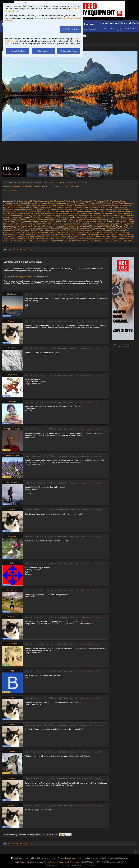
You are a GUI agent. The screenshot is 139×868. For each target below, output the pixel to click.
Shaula (83, 236)
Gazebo (109, 213)
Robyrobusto (82, 234)
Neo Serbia (49, 228)
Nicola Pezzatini (91, 228)
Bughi (34, 205)
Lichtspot (13, 222)
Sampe (114, 234)
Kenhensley (103, 220)
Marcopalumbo (21, 224)
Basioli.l (115, 203)
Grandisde (95, 218)
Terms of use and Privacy (54, 862)
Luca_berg (92, 222)
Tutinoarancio (29, 241)
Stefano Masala (32, 238)
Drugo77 (61, 209)
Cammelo (41, 205)
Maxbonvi (63, 226)
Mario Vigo (47, 224)
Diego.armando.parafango (24, 209)
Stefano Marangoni (18, 238)
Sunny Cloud (74, 238)
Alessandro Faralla (101, 201)
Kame (86, 220)
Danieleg (96, 207)
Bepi (121, 203)
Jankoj (58, 220)
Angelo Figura (73, 203)
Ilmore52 (7, 220)
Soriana (131, 236)
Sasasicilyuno (35, 236)
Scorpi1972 (62, 236)
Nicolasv (102, 228)
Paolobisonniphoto (84, 230)
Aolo (93, 203)
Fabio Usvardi (48, 211)
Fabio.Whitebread (62, 211)
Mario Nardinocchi (35, 224)
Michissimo (121, 226)
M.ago (109, 222)
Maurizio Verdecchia (29, 226)
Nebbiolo (40, 228)
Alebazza (83, 201)
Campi (48, 205)
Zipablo (105, 241)
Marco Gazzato (128, 222)
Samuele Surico (10, 236)
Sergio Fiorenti (73, 236)
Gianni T (42, 216)
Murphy (33, 228)
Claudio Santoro (25, 207)
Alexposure (36, 203)
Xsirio (85, 241)
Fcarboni (113, 211)
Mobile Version (20, 862)
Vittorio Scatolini (75, 241)
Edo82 (85, 209)
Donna (46, 209)
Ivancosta (23, 220)
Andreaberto (62, 203)
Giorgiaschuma (96, 216)
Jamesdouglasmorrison (45, 220)
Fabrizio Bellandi (76, 211)
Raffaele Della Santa (86, 232)
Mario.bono (57, 224)
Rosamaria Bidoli (95, 234)
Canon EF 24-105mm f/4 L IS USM (26, 186)
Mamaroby (117, 222)
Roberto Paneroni (10, 234)
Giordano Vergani (82, 216)
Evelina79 (14, 211)
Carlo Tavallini (68, 205)
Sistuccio (60, 182)
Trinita (13, 241)
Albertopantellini (60, 201)
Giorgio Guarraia (110, 216)
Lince (20, 222)
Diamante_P (8, 209)
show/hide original (94, 295)
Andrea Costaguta (48, 203)
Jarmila (64, 220)
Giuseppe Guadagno (59, 218)
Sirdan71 (115, 236)
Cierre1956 (121, 205)
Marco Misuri (8, 224)
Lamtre (111, 220)
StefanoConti (54, 238)
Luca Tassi (66, 222)
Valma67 (38, 241)
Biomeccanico (129, 203)
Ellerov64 (109, 209)
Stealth (6, 238)
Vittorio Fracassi (62, 241)
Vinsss (52, 241)
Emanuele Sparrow (121, 209)
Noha (128, 228)
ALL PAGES (14, 250)
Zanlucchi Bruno (95, 241)
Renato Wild (109, 232)
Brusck (28, 205)
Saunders (46, 236)
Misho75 (12, 228)
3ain (21, 201)
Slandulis (123, 236)
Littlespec (27, 222)
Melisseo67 (94, 226)
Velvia (45, 241)
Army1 (98, 203)
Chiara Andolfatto (109, 205)
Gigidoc (59, 216)
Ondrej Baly (8, 230)
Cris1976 (53, 207)
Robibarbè (63, 234)
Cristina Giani (63, 207)
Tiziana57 (107, 238)
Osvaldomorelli (24, 230)
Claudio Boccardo (10, 207)
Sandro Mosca (23, 236)
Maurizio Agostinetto (11, 226)
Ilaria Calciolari (127, 218)
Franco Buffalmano (68, 213)
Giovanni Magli (16, 218)
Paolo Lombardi (45, 230)
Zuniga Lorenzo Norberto (125, 241)
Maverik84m (43, 226)
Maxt (86, 226)
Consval (36, 207)
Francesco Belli (38, 213)
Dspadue (69, 209)
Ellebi (102, 209)
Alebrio (90, 201)
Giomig (71, 216)
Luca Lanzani (56, 222)
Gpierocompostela (83, 218)
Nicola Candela (77, 228)
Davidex (116, 207)
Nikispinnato (120, 228)
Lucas (99, 222)
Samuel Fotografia (126, 234)
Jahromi (31, 220)
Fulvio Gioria (88, 213)
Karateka (94, 220)
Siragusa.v (106, 236)
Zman (112, 241)
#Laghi (13, 191)
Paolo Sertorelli (70, 230)
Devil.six (123, 207)
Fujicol (80, 213)
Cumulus (73, 207)
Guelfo (103, 218)
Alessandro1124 (10, 203)
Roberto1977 (39, 234)
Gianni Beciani (16, 216)
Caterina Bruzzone (12, 455)
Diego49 (39, 209)
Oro (15, 230)
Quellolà (58, 232)
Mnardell (20, 228)
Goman (72, 218)
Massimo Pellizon (88, 224)
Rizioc (117, 232)
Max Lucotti (53, 226)
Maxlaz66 (80, 226)
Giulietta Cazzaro (43, 218)
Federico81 (129, 211)
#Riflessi (7, 191)
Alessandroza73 (24, 203)
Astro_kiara (106, 203)
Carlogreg (78, 205)
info (127, 346)
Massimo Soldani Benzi (105, 224)
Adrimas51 (27, 201)
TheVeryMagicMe (87, 238)
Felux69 (11, 213)
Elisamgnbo (94, 209)
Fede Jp (120, 211)
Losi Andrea (45, 222)
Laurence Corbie (127, 220)
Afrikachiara (37, 201)
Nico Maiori (66, 228)
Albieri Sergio (73, 201)
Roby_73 (72, 234)
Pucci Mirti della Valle (45, 232)
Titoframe (99, 238)
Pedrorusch (97, 230)
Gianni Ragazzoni (30, 216)
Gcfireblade (117, 213)
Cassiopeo (88, 205)
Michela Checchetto (107, 226)
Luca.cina (76, 222)
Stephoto (64, 238)
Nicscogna (110, 228)
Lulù (104, 222)
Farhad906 (88, 211)
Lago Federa (70, 186)
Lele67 (6, 222)
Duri (75, 209)
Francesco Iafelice (52, 213)
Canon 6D (7, 186)
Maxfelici (71, 226)
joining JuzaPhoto (25, 277)
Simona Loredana (94, 236)
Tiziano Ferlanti (118, 238)
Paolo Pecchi (58, 230)
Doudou (53, 209)
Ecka (80, 209)
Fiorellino (19, 213)
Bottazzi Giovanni (17, 205)
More (27, 228)
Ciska (129, 205)
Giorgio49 (122, 216)
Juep (76, 220)
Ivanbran (15, 220)
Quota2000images (70, 232)
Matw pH (130, 224)
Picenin (117, 230)
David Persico (106, 207)
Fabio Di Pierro (35, 211)
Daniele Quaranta (84, 207)
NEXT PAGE (26, 250)
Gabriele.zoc (99, 213)
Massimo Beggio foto (71, 224)
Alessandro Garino (117, 201)
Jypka (81, 220)
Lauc (117, 220)
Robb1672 (125, 232)
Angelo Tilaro (85, 203)
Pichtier (124, 230)
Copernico (44, 207)
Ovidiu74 (34, 230)
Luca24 (83, 222)
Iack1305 (111, 218)
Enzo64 (6, 211)
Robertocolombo (52, 234)
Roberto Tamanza (26, 234)
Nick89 (57, 228)
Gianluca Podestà (12, 482)
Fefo (5, 213)
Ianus (118, 218)
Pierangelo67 (9, 232)
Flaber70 (27, 213)
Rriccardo (107, 234)
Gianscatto (50, 216)
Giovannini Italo (29, 218)
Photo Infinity (108, 230)
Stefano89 (44, 238)
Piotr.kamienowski (28, 232)
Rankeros (99, 232)
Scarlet (53, 236)
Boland (6, 205)
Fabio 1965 (24, 211)
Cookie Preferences (72, 862)
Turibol (19, 241)
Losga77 (35, 222)
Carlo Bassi (57, 205)
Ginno (65, 216)
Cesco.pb (97, 205)
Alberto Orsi (48, 201)
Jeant (70, 220)
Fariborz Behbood (101, 211)
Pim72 (18, 232)
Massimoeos (120, 224)
